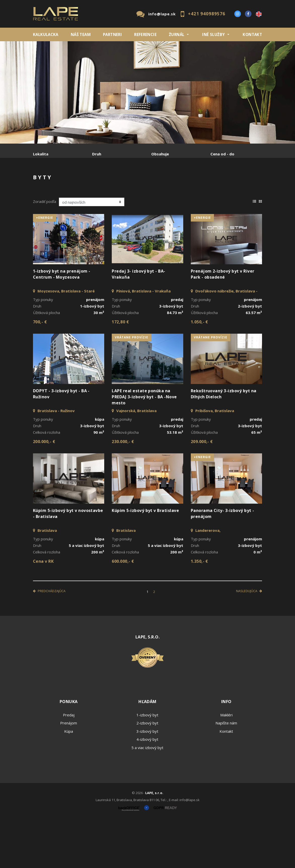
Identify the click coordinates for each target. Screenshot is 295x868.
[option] (148, 92)
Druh (97, 154)
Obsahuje (160, 154)
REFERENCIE (145, 34)
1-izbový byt (147, 763)
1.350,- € (199, 610)
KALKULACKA (46, 34)
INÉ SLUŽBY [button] (213, 34)
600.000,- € (123, 610)
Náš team (81, 34)
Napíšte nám (226, 771)
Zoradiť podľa (45, 250)
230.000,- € (123, 490)
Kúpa (109, 180)
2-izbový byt (147, 771)
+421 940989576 (207, 14)
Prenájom (79, 180)
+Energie (45, 266)
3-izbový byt (147, 779)
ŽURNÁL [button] (177, 34)
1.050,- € (199, 370)
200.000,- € (44, 490)
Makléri (226, 763)
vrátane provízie (132, 386)
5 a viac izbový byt (147, 796)
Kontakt (252, 34)
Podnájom (52, 192)
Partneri (112, 34)
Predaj (49, 180)
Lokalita (41, 154)
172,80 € (120, 370)
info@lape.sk (162, 14)
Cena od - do (222, 154)
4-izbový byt (147, 788)
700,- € (40, 370)
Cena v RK (43, 610)
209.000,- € (202, 490)
